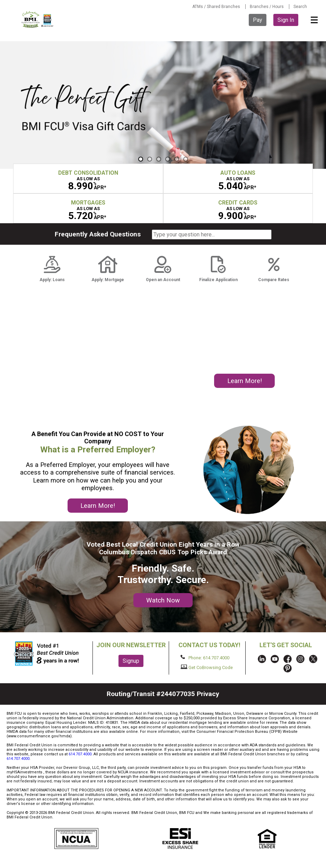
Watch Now (163, 600)
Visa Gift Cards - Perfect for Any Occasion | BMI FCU (163, 105)
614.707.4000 (80, 754)
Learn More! (245, 381)
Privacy (208, 694)
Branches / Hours (267, 7)
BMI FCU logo (38, 19)
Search (300, 7)
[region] (163, 105)
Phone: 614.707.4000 (205, 658)
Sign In (286, 20)
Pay (258, 20)
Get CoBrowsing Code (207, 667)
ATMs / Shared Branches (216, 7)
